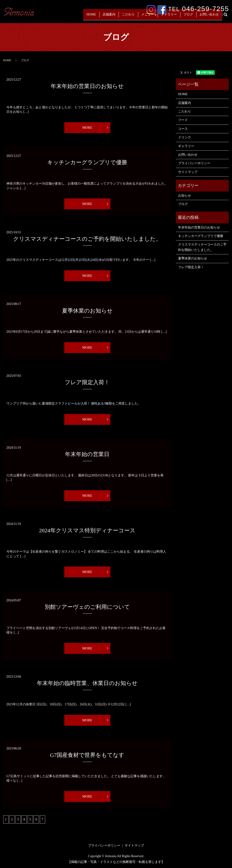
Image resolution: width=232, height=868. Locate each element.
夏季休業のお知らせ (87, 311)
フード (183, 120)
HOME (90, 17)
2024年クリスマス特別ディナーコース (87, 530)
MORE (87, 128)
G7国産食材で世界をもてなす (87, 755)
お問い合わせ (209, 17)
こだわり (127, 17)
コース (183, 129)
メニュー (146, 17)
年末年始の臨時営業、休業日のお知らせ (87, 683)
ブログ (188, 17)
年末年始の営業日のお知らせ (87, 86)
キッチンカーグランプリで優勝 (87, 162)
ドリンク (185, 137)
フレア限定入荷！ (87, 382)
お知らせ (185, 196)
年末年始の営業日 (87, 454)
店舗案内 (108, 17)
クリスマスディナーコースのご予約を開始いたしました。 (87, 239)
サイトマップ (188, 172)
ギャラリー (169, 17)
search (227, 17)
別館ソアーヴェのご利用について (87, 607)
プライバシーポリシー (194, 163)
